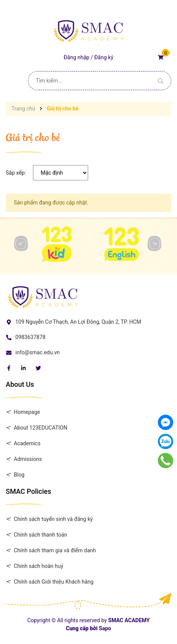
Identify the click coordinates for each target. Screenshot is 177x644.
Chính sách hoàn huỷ (39, 566)
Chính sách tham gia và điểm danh (55, 550)
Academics (27, 443)
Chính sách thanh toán (40, 535)
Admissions (28, 459)
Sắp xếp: (16, 173)
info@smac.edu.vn (38, 352)
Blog (19, 475)
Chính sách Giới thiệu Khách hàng (54, 582)
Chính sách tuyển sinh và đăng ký (53, 519)
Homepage (27, 412)
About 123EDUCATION (41, 428)
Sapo (105, 628)
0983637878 (30, 337)
